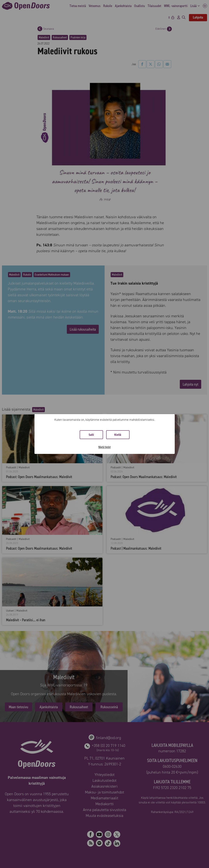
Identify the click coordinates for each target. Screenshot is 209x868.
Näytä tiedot (104, 447)
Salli (91, 435)
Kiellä (118, 435)
